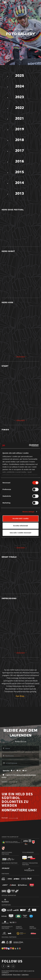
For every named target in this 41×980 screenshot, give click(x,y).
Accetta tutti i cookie (20, 518)
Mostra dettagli (28, 512)
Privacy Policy (17, 975)
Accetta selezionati (20, 526)
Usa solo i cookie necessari (21, 533)
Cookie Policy (25, 975)
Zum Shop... (20, 696)
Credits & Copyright (7, 975)
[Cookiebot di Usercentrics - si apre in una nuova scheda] (29, 445)
